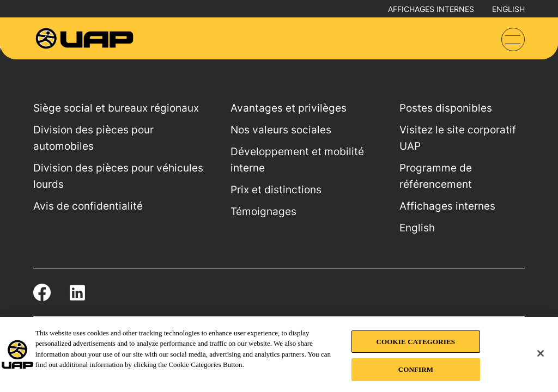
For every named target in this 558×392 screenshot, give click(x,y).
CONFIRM (416, 369)
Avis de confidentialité (88, 206)
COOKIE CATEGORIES (416, 342)
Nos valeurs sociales (281, 130)
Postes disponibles (446, 108)
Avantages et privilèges (289, 108)
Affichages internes (431, 9)
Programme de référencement (436, 176)
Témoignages (263, 212)
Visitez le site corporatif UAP (458, 138)
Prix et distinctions (276, 190)
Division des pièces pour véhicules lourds (118, 176)
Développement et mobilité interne (297, 160)
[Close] (541, 353)
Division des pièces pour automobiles (93, 138)
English (508, 9)
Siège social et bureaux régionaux (116, 108)
